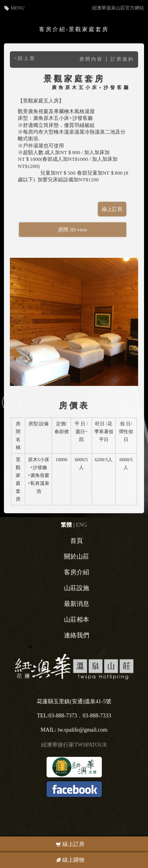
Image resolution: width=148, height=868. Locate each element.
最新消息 (77, 604)
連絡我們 (77, 635)
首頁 (77, 541)
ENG (81, 525)
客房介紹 (77, 572)
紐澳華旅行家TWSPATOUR (74, 745)
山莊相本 (77, 619)
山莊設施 (77, 588)
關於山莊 (77, 556)
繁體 (66, 525)
